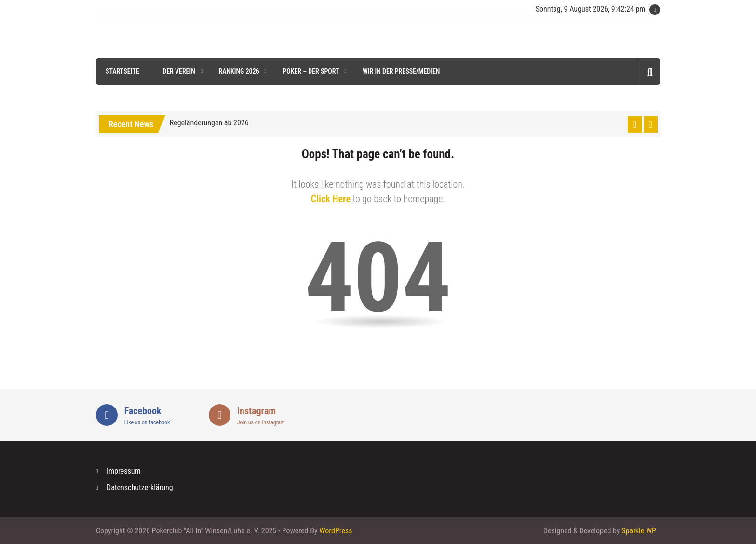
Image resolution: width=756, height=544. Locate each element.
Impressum (124, 471)
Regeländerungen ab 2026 (209, 123)
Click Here (331, 199)
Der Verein (179, 71)
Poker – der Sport (311, 71)
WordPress (336, 531)
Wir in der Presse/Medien (401, 71)
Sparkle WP (639, 531)
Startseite (122, 71)
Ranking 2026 (239, 71)
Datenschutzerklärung (140, 487)
